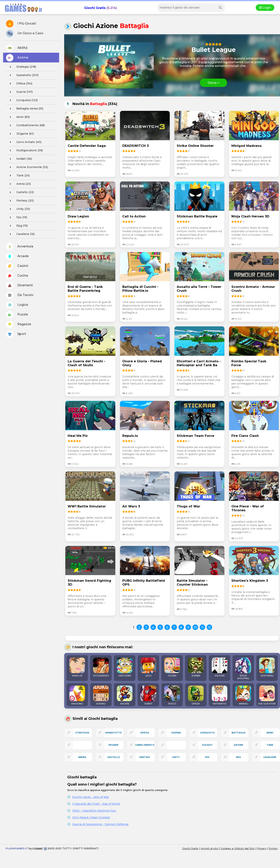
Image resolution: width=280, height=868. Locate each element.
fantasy (145, 757)
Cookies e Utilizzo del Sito (238, 848)
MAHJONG (77, 695)
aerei (270, 733)
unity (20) (19, 209)
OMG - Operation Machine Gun (94, 811)
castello (113, 757)
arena (82, 757)
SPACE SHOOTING (243, 669)
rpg (238, 757)
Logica (17, 305)
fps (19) (17, 217)
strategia (82, 733)
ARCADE (125, 695)
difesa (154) (20, 84)
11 (202, 628)
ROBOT (148, 695)
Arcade (17, 256)
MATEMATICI (220, 695)
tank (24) (18, 176)
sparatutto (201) (23, 75)
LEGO (148, 667)
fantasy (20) (21, 201)
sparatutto (113, 733)
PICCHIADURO (101, 667)
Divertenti (19, 286)
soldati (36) (20, 159)
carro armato (145, 745)
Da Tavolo (20, 295)
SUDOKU (101, 695)
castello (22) (21, 192)
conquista (207, 733)
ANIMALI (243, 695)
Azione (17, 58)
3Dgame (113, 745)
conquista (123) (23, 100)
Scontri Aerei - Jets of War (91, 797)
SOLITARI (220, 667)
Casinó (17, 266)
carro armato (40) (24, 142)
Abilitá (17, 48)
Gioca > (213, 83)
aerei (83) (19, 117)
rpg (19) (17, 226)
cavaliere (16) (21, 234)
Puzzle (17, 315)
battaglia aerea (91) (25, 109)
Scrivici (273, 848)
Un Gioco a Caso (25, 33)
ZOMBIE (196, 667)
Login (265, 8)
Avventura (20, 247)
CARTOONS (125, 667)
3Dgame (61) (21, 134)
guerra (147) (20, 92)
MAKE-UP (77, 667)
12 (209, 628)
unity (176, 757)
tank (270, 745)
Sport (16, 334)
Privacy (262, 848)
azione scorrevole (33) (28, 167)
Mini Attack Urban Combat (91, 817)
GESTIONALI (267, 667)
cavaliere (270, 757)
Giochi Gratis (95, 8)
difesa (145, 733)
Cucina (17, 276)
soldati (207, 745)
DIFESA (196, 695)
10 (195, 628)
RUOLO (172, 695)
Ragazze (19, 324)
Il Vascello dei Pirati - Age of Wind (96, 804)
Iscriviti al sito (210, 848)
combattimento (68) (26, 125)
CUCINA (172, 667)
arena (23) (19, 184)
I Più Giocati (21, 24)
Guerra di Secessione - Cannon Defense (100, 824)
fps (207, 757)
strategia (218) (22, 67)
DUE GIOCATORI (267, 695)
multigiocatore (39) (25, 151)
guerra (176, 733)
